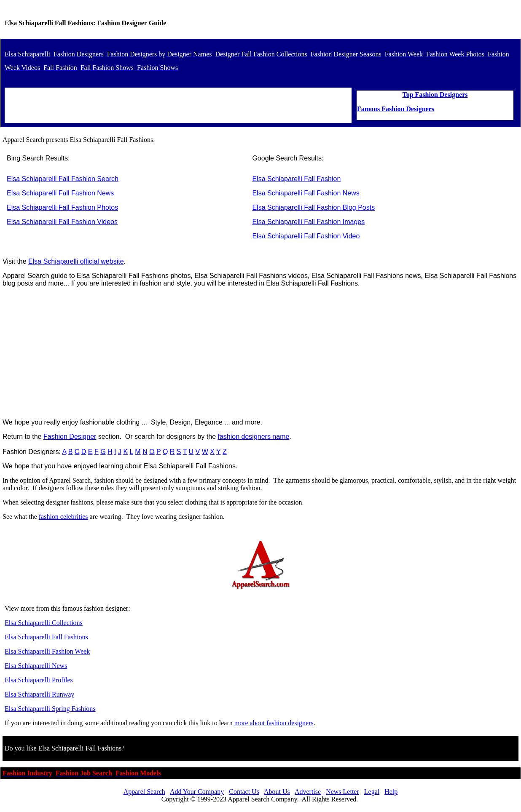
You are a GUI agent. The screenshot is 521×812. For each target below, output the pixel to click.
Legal (372, 792)
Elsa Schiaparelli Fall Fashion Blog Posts (313, 207)
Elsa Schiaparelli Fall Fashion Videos (62, 222)
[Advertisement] (260, 353)
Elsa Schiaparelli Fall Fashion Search (63, 179)
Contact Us (244, 792)
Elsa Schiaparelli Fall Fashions (46, 637)
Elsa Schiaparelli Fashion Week (47, 651)
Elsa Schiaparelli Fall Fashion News (60, 193)
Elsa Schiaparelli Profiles (39, 680)
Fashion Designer (70, 437)
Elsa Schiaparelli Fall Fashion (296, 179)
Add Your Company (197, 792)
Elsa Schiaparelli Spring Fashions (50, 709)
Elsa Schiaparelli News (36, 666)
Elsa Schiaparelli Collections (44, 623)
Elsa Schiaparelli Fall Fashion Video (306, 236)
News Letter (342, 792)
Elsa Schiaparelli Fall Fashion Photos (62, 207)
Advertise (308, 792)
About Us (277, 792)
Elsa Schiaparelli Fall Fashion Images (308, 222)
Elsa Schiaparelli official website (76, 261)
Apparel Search (144, 792)
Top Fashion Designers (435, 95)
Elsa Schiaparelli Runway (39, 694)
